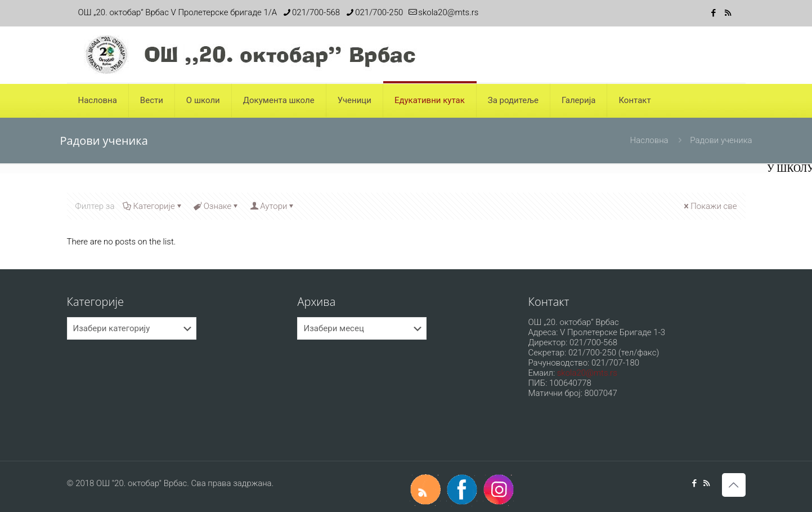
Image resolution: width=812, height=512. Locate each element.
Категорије (153, 206)
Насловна (649, 140)
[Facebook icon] (714, 13)
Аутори (273, 206)
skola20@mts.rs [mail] (448, 12)
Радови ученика (721, 140)
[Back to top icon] (734, 485)
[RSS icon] (728, 13)
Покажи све (709, 206)
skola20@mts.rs (587, 373)
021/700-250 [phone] (379, 12)
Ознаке (217, 206)
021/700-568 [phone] (316, 12)
